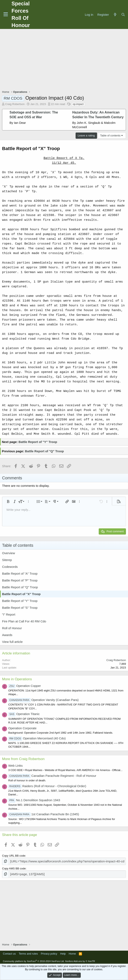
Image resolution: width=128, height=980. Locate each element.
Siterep (7, 560)
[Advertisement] (65, 60)
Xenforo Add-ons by (80, 960)
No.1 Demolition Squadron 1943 (34, 800)
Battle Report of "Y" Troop (38, 442)
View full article (12, 642)
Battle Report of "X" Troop (21, 594)
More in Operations (17, 679)
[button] (8, 501)
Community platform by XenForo (34, 960)
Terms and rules (28, 952)
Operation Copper (25, 686)
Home (72, 952)
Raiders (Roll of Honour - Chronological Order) (47, 786)
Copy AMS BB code (14, 868)
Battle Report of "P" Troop (20, 580)
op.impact (78, 104)
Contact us (9, 952)
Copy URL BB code (14, 856)
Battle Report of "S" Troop (20, 608)
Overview (9, 553)
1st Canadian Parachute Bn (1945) (44, 814)
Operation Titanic (24, 714)
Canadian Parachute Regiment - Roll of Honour (52, 776)
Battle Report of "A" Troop (20, 574)
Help (63, 952)
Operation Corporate (22, 728)
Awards (7, 635)
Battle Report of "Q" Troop (44, 451)
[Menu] (6, 14)
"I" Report (9, 614)
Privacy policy (49, 952)
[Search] (123, 15)
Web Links (15, 766)
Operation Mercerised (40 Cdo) (37, 738)
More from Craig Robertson (23, 759)
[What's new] (115, 15)
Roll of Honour (12, 628)
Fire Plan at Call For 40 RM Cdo (24, 621)
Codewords (10, 567)
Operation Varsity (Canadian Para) (43, 700)
